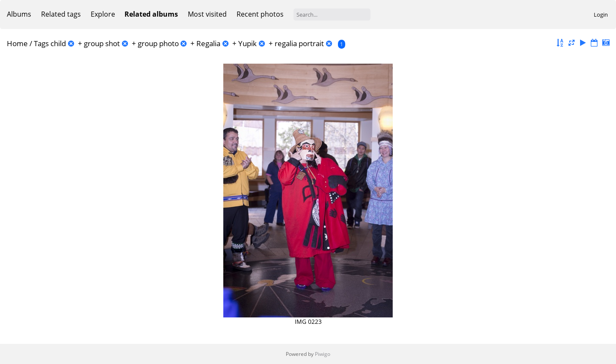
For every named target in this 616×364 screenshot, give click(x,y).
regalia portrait (299, 43)
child (58, 43)
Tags (41, 43)
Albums (19, 14)
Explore (103, 14)
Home (17, 43)
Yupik (247, 43)
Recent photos (260, 14)
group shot (102, 43)
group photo (158, 43)
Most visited (207, 14)
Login (601, 15)
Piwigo (323, 354)
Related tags (61, 14)
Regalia (208, 43)
